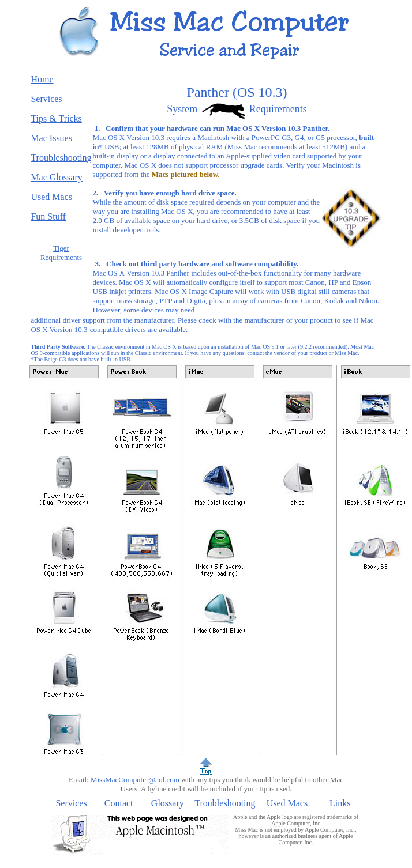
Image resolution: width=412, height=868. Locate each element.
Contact (119, 803)
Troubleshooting (225, 803)
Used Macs (287, 803)
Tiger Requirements (61, 253)
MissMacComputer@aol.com (136, 780)
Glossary (168, 803)
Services (71, 803)
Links (340, 803)
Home (42, 79)
